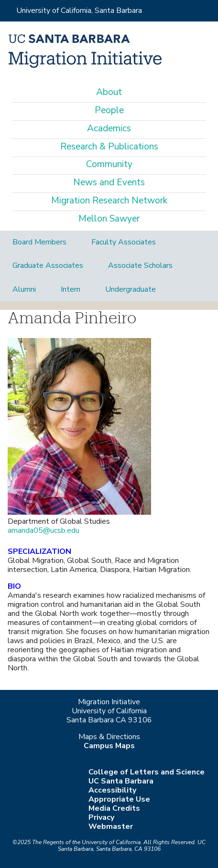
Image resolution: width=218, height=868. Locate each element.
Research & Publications (109, 147)
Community (109, 164)
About (109, 92)
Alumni (24, 289)
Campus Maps (109, 746)
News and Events (109, 182)
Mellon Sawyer (109, 219)
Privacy (101, 817)
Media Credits (114, 808)
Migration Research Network (109, 201)
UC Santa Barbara (121, 781)
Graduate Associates (48, 265)
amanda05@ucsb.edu (44, 530)
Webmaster (111, 826)
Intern (71, 289)
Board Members (39, 242)
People (109, 110)
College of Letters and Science (147, 772)
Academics (109, 128)
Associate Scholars (140, 265)
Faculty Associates (124, 242)
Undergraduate (131, 289)
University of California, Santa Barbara (79, 11)
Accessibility (112, 790)
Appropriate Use (119, 799)
